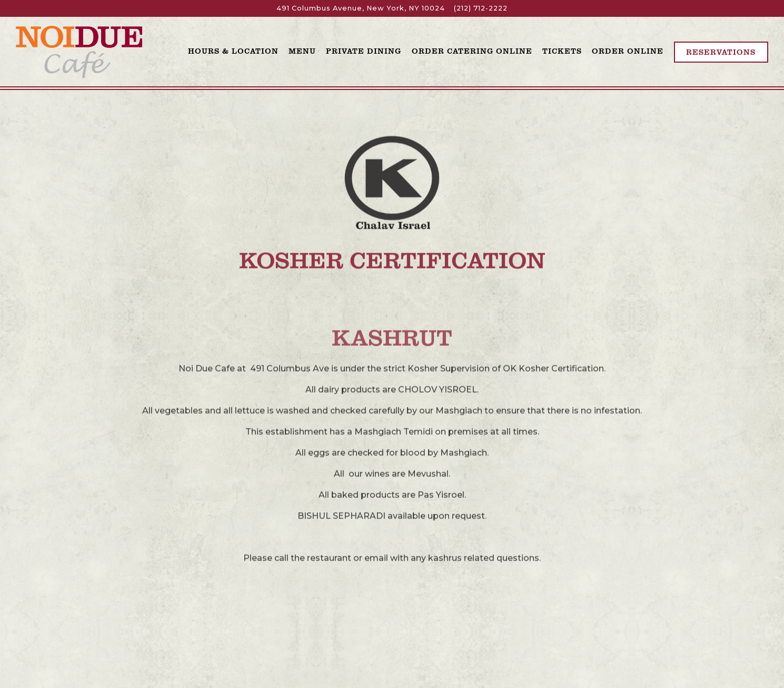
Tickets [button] (562, 51)
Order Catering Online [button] (472, 51)
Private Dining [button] (364, 51)
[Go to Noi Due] (361, 8)
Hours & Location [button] (233, 51)
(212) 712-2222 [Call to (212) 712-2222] (481, 8)
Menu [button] (302, 51)
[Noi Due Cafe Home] (79, 51)
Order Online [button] (628, 51)
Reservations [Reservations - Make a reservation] (721, 52)
